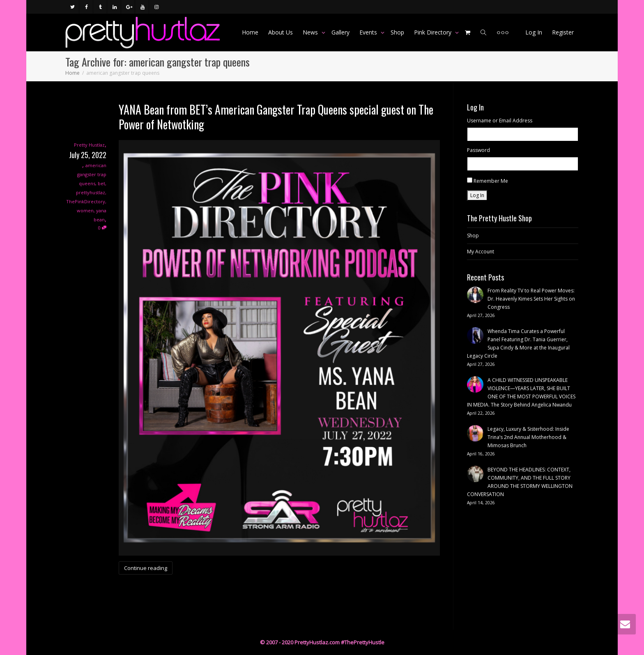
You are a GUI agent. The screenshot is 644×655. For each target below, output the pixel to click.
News (311, 32)
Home (250, 32)
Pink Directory (434, 32)
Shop (397, 32)
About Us (281, 32)
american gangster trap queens (92, 174)
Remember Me (491, 181)
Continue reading (146, 568)
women (85, 210)
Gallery (340, 32)
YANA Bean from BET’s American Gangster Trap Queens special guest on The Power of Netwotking (276, 117)
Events (369, 32)
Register (563, 32)
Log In (534, 32)
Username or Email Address (500, 121)
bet (101, 183)
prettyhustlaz (91, 192)
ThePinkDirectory (86, 201)
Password (478, 150)
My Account (481, 252)
